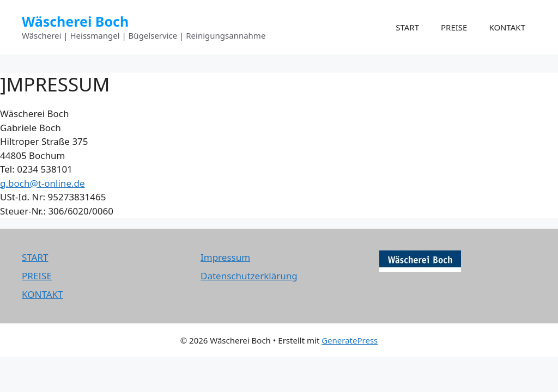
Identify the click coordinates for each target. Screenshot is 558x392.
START (407, 27)
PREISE (454, 27)
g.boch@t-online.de (43, 183)
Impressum (225, 257)
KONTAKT (507, 27)
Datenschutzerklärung (249, 276)
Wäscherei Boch (75, 21)
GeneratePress (350, 340)
